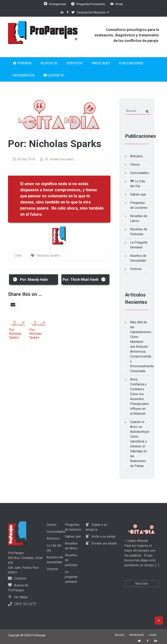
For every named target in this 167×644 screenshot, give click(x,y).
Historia (136, 269)
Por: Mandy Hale (30, 279)
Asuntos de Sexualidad (138, 258)
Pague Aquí (101, 63)
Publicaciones (131, 63)
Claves (135, 165)
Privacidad (137, 635)
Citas (18, 255)
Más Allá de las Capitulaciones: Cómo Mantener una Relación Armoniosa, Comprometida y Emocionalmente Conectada (142, 347)
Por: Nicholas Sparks (15, 334)
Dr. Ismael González (57, 159)
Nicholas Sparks (48, 255)
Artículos (136, 156)
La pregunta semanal (71, 577)
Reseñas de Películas (139, 232)
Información (23, 75)
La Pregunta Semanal (139, 245)
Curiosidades (139, 173)
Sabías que (138, 194)
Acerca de (49, 63)
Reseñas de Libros (139, 218)
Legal (153, 635)
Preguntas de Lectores (139, 205)
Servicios (74, 63)
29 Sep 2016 (24, 159)
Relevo (120, 635)
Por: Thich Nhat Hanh (84, 279)
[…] (157, 565)
